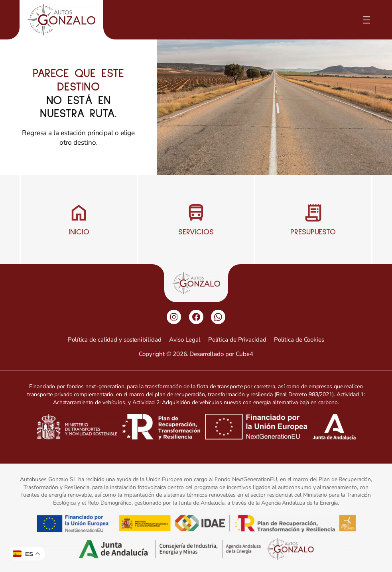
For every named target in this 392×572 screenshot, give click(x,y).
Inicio (79, 232)
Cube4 (245, 354)
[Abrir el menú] (366, 20)
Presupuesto (313, 232)
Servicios (196, 232)
